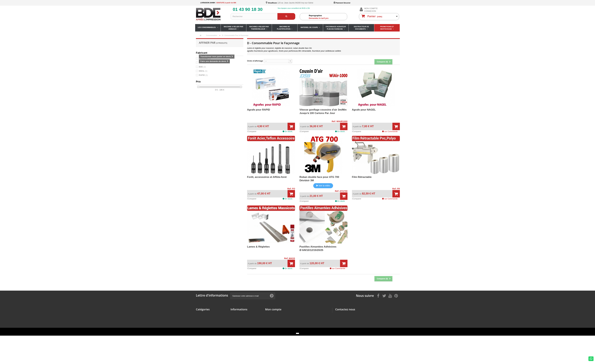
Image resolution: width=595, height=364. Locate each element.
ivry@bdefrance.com (356, 326)
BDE (202, 67)
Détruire (200, 343)
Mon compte (273, 309)
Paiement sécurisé (239, 322)
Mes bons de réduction (276, 330)
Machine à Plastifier (205, 328)
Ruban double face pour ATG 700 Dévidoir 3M (319, 179)
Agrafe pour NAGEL (364, 110)
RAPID (203, 75)
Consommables (203, 314)
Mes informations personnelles (279, 326)
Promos (199, 347)
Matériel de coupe (204, 332)
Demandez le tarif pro (327, 17)
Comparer (252, 131)
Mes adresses (271, 322)
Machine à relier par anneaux (209, 318)
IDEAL (203, 71)
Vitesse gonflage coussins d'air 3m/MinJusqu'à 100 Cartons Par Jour (323, 111)
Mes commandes (273, 314)
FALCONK (205, 58)
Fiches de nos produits (241, 326)
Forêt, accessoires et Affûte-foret (267, 177)
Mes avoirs (270, 318)
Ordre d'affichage (255, 61)
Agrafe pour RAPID (259, 110)
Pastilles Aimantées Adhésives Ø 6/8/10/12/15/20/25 (318, 248)
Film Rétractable (362, 177)
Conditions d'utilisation (241, 318)
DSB (202, 63)
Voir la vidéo (323, 186)
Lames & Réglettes (258, 247)
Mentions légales (238, 314)
